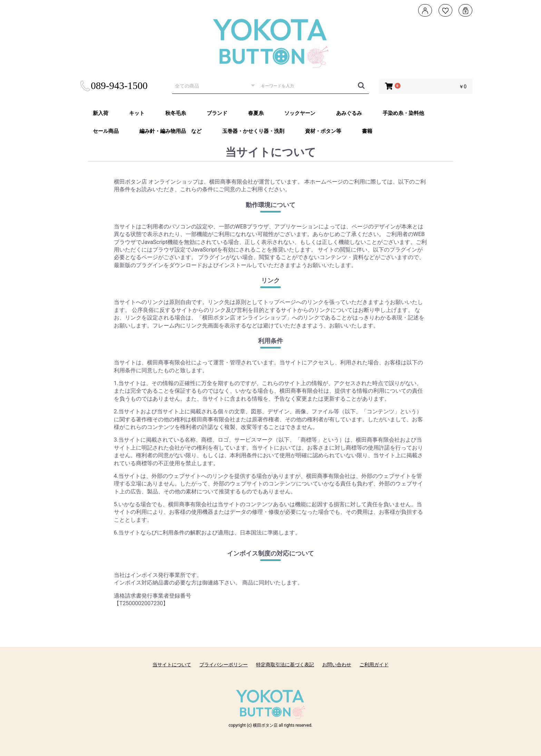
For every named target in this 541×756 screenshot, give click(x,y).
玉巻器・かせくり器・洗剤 (253, 131)
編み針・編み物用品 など (170, 131)
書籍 (367, 131)
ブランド (217, 113)
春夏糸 (256, 113)
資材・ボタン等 (323, 131)
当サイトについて (172, 665)
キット (137, 113)
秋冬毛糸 (176, 113)
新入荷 (101, 113)
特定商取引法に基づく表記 (285, 665)
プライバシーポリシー (224, 665)
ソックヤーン (300, 113)
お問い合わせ (337, 665)
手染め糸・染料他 (403, 113)
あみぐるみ (349, 113)
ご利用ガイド (374, 665)
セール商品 (106, 131)
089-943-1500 (113, 86)
